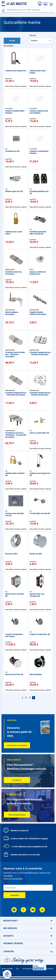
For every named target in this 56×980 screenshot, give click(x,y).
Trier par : (33, 35)
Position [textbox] (34, 41)
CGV (17, 969)
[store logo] (14, 4)
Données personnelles (30, 969)
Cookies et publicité (47, 969)
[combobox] (28, 10)
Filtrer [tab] (12, 41)
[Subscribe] (14, 895)
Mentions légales (7, 969)
